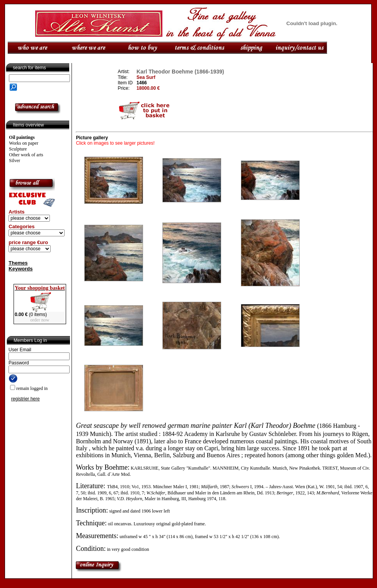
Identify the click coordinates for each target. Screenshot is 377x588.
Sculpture (18, 149)
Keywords (20, 269)
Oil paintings (22, 137)
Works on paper (24, 143)
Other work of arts (26, 155)
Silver (14, 161)
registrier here (26, 399)
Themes (18, 263)
